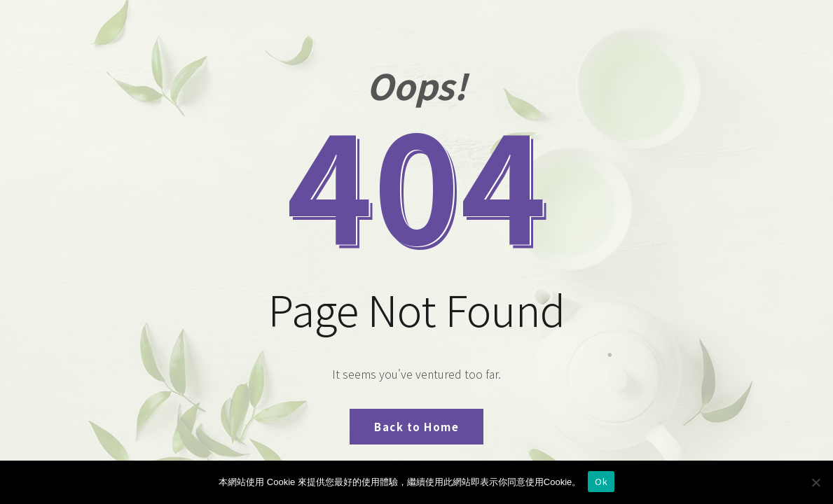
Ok (601, 481)
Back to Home (416, 427)
